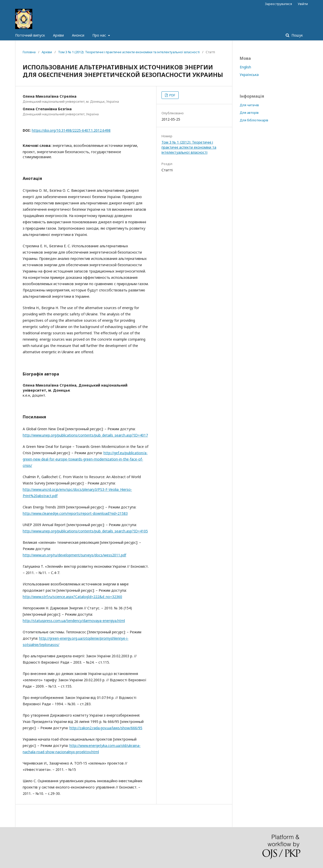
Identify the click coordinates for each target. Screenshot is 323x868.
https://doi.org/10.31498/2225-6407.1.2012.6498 (71, 130)
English (245, 67)
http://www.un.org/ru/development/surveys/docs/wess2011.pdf (74, 555)
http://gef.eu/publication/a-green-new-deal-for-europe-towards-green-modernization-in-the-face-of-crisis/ (85, 459)
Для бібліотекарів (254, 120)
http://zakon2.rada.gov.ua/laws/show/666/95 (106, 728)
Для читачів (249, 105)
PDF (172, 95)
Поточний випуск (30, 35)
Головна (29, 52)
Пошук (297, 35)
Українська (249, 75)
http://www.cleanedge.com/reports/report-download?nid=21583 (75, 513)
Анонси (78, 35)
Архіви (58, 35)
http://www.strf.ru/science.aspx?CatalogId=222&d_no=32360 (72, 597)
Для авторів (249, 113)
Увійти (303, 4)
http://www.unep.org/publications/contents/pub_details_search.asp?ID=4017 (85, 435)
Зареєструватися (278, 4)
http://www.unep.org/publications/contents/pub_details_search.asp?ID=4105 (85, 531)
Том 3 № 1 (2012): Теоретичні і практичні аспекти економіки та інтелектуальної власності (129, 52)
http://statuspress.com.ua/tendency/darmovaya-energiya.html (74, 621)
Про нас (100, 35)
